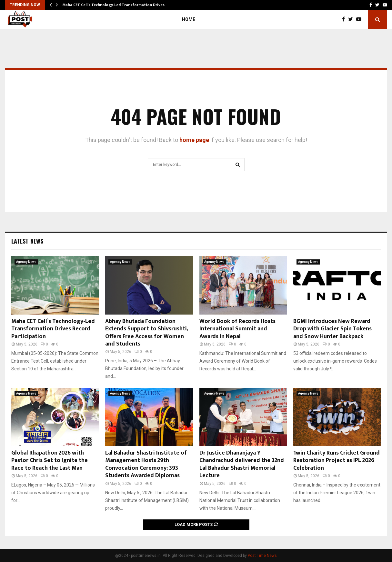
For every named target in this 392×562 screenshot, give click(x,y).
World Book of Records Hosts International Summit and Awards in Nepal (237, 329)
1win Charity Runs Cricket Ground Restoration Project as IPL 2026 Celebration (337, 461)
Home (189, 19)
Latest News (27, 241)
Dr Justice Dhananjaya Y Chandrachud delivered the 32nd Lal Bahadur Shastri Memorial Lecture (242, 464)
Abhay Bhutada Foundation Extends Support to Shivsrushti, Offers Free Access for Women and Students (146, 333)
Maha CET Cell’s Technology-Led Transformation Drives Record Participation (53, 329)
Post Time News (262, 556)
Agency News (26, 262)
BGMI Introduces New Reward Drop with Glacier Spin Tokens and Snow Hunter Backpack (332, 329)
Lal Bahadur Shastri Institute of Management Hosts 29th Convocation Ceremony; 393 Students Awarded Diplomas (146, 464)
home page (194, 140)
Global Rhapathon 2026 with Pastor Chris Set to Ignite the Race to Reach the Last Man (50, 461)
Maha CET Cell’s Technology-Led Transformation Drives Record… (122, 5)
